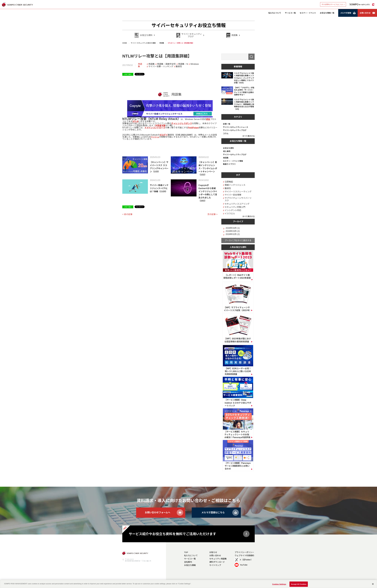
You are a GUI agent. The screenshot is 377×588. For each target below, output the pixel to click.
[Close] (373, 584)
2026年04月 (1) (233, 228)
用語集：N (183, 64)
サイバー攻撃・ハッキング (161, 66)
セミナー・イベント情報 (233, 161)
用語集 (140, 65)
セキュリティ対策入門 (235, 207)
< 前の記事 (127, 214)
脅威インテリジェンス (235, 185)
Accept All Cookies (299, 584)
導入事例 (227, 151)
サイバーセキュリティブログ (235, 130)
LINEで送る (128, 74)
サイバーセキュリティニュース (236, 127)
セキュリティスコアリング (237, 204)
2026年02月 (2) (233, 234)
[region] (188, 584)
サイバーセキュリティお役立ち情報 (189, 25)
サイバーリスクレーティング (238, 192)
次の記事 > (212, 214)
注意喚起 (229, 182)
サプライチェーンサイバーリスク (238, 199)
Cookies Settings (279, 584)
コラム (226, 133)
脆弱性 (179, 66)
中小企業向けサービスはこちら (333, 4)
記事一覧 (227, 124)
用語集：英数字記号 (166, 64)
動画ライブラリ (229, 164)
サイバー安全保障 (233, 195)
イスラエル (230, 214)
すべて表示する (248, 136)
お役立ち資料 (228, 148)
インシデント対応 (233, 210)
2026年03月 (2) (233, 231)
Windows (195, 64)
